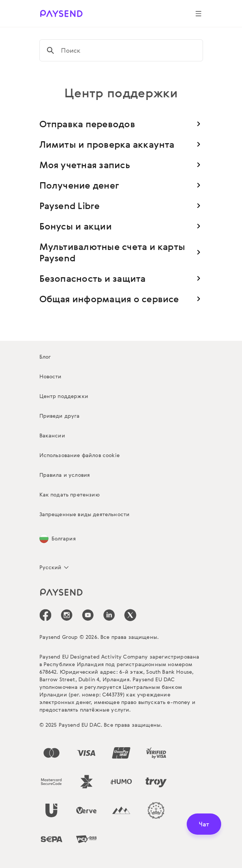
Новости (51, 376)
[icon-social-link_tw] (130, 615)
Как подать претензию (69, 494)
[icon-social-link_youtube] (88, 615)
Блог (45, 357)
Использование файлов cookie (80, 455)
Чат (204, 824)
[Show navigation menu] (198, 14)
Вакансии (52, 435)
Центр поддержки (64, 396)
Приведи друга (60, 416)
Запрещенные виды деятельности (85, 514)
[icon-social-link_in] (67, 615)
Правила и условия (65, 475)
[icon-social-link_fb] (45, 615)
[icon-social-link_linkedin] (109, 615)
